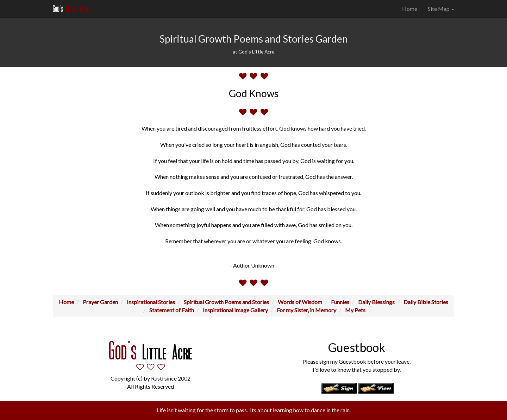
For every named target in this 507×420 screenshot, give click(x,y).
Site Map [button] (441, 9)
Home (410, 9)
